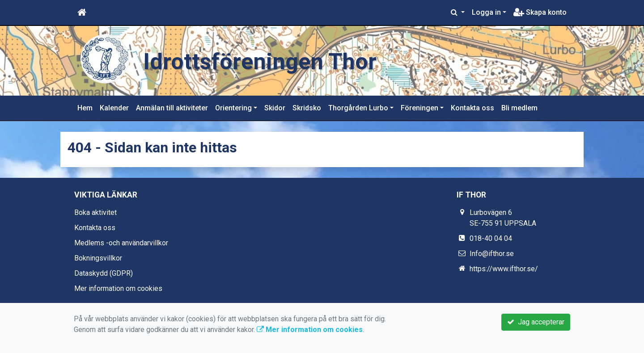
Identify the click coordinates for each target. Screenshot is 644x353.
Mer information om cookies (118, 288)
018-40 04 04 (491, 238)
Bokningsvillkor (98, 258)
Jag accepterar (536, 322)
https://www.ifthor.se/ (504, 269)
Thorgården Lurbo (358, 108)
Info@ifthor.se (492, 254)
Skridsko (307, 108)
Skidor (275, 108)
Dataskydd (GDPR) (104, 273)
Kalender (114, 108)
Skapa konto (540, 12)
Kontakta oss (472, 108)
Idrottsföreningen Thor (274, 61)
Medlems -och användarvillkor (121, 243)
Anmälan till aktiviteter (172, 108)
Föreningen (419, 108)
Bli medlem (519, 108)
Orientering (233, 108)
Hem (85, 108)
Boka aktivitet (95, 212)
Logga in (486, 12)
